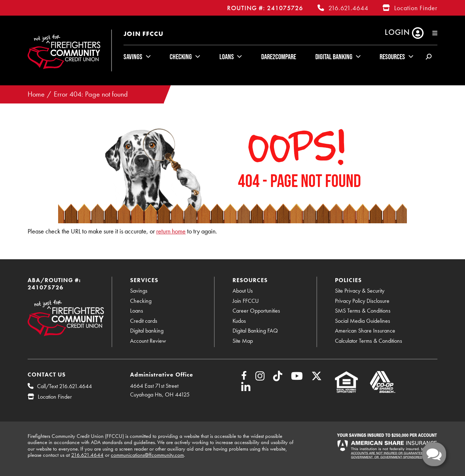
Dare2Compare (279, 57)
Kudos (239, 321)
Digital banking (147, 331)
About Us (243, 291)
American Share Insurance (365, 331)
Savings (133, 57)
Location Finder (416, 8)
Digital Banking (334, 57)
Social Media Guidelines (363, 321)
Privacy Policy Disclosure (362, 301)
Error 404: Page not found (91, 94)
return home (171, 231)
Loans (227, 57)
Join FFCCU (143, 34)
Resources (392, 57)
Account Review (148, 341)
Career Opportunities (256, 311)
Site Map (243, 341)
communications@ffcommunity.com (147, 455)
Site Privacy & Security (360, 291)
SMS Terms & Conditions (363, 311)
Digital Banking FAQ (255, 331)
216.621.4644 (348, 8)
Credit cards (144, 321)
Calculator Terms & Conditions (369, 341)
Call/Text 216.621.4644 (64, 386)
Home (36, 94)
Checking (181, 57)
